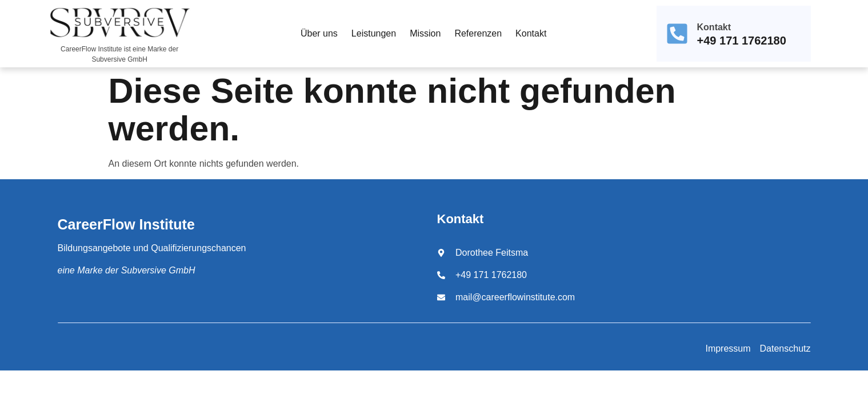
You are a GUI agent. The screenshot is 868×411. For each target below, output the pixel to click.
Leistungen (374, 33)
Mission (425, 33)
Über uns (319, 33)
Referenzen (478, 33)
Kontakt (531, 33)
